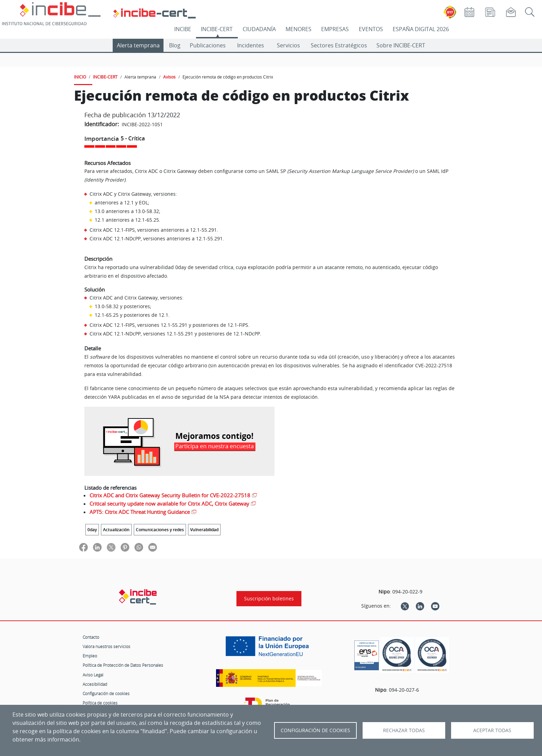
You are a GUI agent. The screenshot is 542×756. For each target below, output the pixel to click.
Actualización (116, 530)
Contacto (91, 637)
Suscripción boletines (269, 599)
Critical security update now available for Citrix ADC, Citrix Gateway (169, 504)
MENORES (298, 29)
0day (92, 530)
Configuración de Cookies (315, 730)
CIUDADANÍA (259, 29)
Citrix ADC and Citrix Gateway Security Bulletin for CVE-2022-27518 (170, 495)
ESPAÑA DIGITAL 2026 (421, 29)
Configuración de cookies (106, 693)
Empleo (90, 656)
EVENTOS (371, 29)
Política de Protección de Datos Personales (123, 665)
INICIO (80, 77)
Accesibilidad (95, 684)
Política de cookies (100, 703)
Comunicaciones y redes (160, 530)
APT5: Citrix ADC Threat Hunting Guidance (140, 512)
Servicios (288, 45)
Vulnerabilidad (204, 530)
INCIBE (183, 29)
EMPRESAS (335, 29)
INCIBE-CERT (217, 29)
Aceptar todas (492, 730)
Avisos (169, 77)
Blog (175, 45)
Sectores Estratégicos (339, 45)
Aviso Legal (93, 675)
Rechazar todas (404, 730)
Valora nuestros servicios (106, 646)
